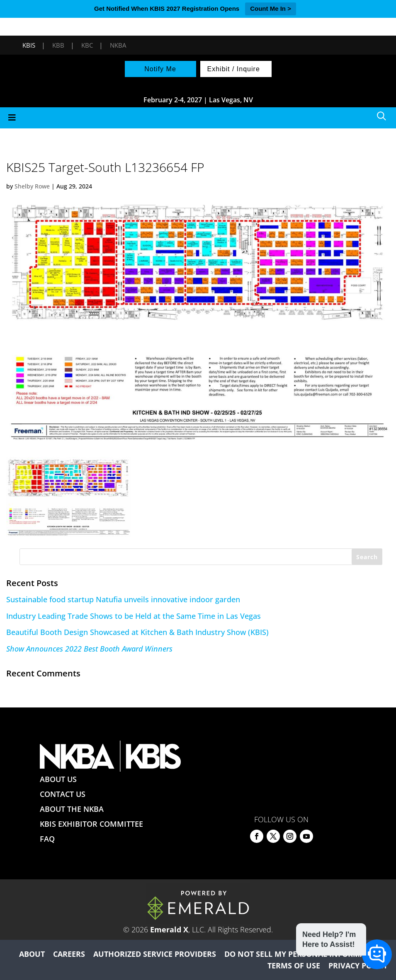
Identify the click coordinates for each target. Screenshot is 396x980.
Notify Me (160, 69)
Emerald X (169, 929)
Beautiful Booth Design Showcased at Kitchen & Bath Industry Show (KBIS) (137, 632)
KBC (87, 45)
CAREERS (69, 954)
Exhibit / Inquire (234, 69)
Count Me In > (271, 8)
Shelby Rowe (32, 186)
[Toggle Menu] (198, 118)
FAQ (47, 839)
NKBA (118, 45)
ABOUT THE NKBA (72, 809)
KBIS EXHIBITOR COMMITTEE (91, 824)
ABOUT (32, 954)
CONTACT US (63, 794)
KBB (58, 45)
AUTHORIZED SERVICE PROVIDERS (155, 954)
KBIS (29, 45)
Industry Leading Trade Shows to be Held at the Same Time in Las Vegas (134, 616)
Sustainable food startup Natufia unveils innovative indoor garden (123, 599)
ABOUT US (58, 779)
